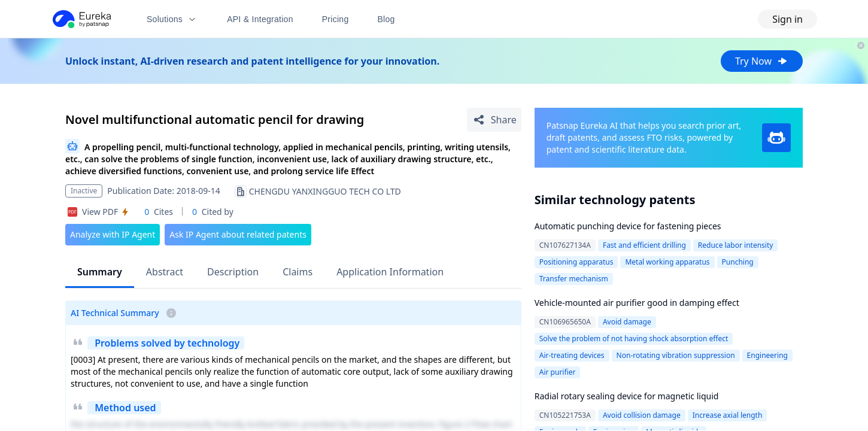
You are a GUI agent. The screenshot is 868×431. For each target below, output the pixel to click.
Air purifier (558, 372)
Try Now (762, 61)
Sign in (787, 19)
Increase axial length (728, 415)
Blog (386, 19)
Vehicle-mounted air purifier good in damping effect (637, 303)
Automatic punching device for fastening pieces (628, 226)
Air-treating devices (572, 355)
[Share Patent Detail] (494, 120)
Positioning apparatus (576, 262)
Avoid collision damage (642, 415)
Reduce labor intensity (736, 245)
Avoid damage (627, 322)
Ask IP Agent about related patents (238, 234)
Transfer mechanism (574, 279)
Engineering (767, 355)
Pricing (336, 19)
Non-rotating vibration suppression (676, 355)
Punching (738, 262)
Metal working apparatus (667, 262)
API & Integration (260, 19)
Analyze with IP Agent (113, 234)
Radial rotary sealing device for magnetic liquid (627, 396)
